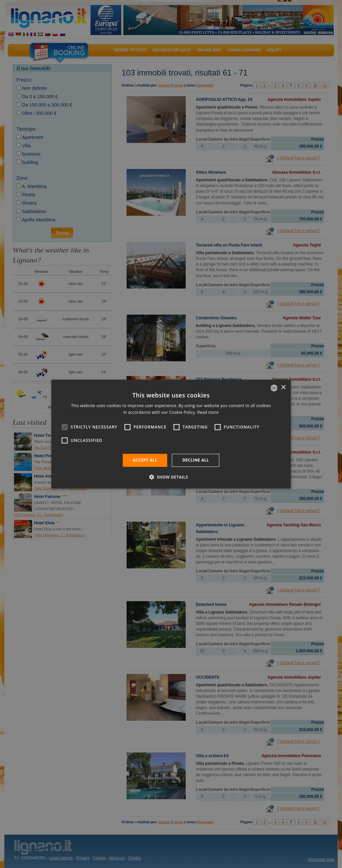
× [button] (283, 388)
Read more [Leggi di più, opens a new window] (208, 412)
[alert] (171, 434)
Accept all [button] (145, 460)
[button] (171, 477)
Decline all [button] (196, 460)
